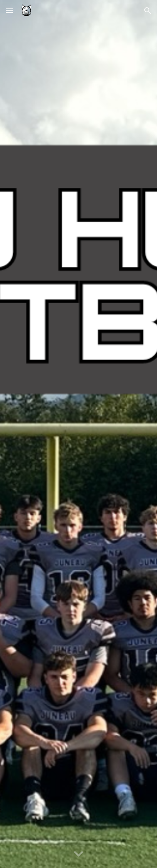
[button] (9, 11)
